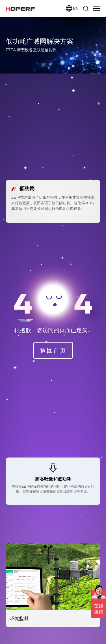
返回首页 (53, 350)
